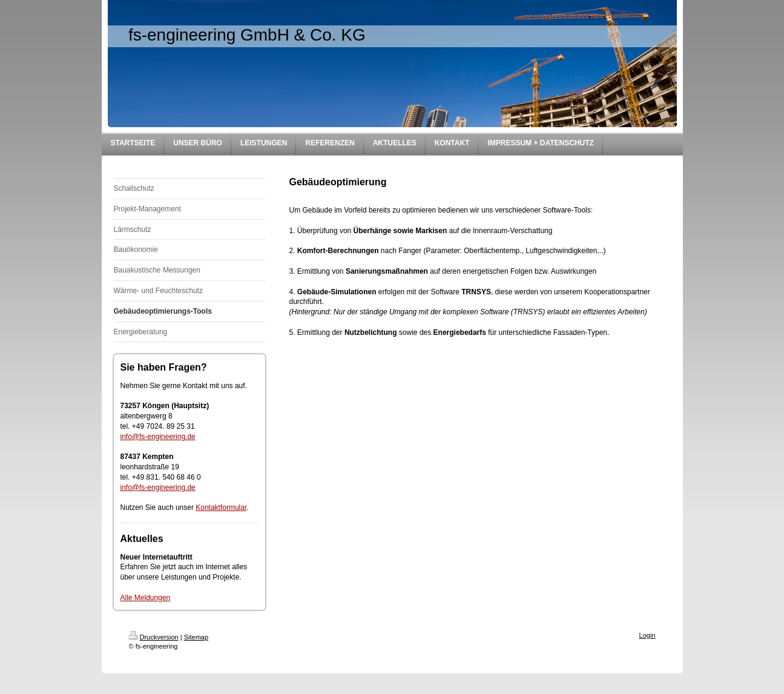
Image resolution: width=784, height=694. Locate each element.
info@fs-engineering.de (158, 437)
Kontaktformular (221, 507)
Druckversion (154, 637)
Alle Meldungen (146, 598)
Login (647, 635)
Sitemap (196, 637)
